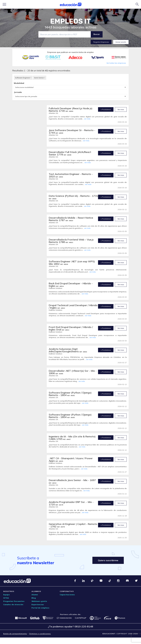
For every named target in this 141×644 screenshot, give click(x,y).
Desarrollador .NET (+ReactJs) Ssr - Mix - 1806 (73, 372)
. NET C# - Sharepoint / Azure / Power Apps (71, 460)
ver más (87, 119)
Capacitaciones (67, 595)
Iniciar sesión (121, 42)
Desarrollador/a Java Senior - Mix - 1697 (72, 480)
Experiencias (38, 604)
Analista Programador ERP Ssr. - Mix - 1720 (71, 503)
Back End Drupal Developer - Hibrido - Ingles (71, 285)
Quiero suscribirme (108, 560)
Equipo (7, 595)
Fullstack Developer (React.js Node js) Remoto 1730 (71, 110)
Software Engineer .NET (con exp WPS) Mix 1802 (72, 263)
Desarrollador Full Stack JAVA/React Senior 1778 (70, 153)
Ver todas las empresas (116, 63)
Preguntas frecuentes (14, 601)
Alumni (35, 595)
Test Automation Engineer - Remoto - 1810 (71, 175)
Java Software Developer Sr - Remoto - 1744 (72, 131)
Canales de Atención (13, 604)
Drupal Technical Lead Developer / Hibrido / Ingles (73, 306)
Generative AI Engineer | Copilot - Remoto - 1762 (73, 525)
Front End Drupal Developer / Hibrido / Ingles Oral (71, 328)
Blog (34, 598)
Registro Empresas (101, 42)
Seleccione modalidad (24, 87)
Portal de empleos (40, 608)
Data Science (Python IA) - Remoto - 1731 (73, 196)
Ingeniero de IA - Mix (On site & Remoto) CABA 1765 (72, 438)
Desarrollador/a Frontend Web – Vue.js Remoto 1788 (71, 241)
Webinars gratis (39, 601)
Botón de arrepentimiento (15, 634)
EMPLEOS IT (70, 21)
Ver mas (121, 109)
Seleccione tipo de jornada (26, 96)
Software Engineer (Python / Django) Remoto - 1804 (70, 394)
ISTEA (6, 598)
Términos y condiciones (40, 634)
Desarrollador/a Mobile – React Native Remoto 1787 (71, 219)
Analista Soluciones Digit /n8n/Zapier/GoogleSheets (64, 350)
